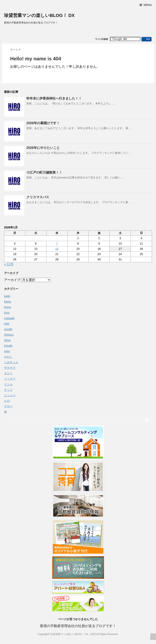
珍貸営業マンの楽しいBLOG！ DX (39, 15)
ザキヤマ (10, 368)
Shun (7, 340)
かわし (8, 357)
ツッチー (10, 379)
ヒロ (7, 401)
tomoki (8, 346)
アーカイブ (12, 280)
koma (8, 307)
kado (7, 296)
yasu (7, 351)
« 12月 (9, 264)
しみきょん (11, 362)
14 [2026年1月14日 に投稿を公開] (57, 249)
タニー (8, 373)
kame (8, 302)
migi (7, 324)
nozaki (8, 329)
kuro (7, 313)
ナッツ (8, 390)
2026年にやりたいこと (43, 148)
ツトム (8, 384)
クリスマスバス (38, 197)
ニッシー (10, 395)
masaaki (9, 318)
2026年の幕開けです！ (43, 123)
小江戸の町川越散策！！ (44, 172)
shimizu (9, 335)
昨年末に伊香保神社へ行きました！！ (54, 98)
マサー (8, 406)
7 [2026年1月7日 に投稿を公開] (57, 243)
